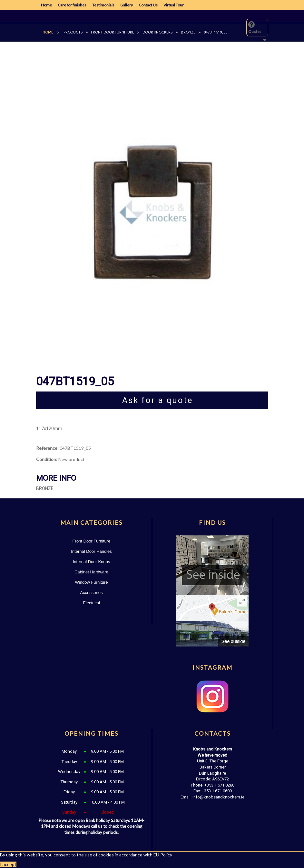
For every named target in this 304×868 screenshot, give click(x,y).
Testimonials (103, 5)
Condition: (47, 459)
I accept (8, 864)
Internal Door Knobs (92, 562)
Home (46, 5)
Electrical (91, 603)
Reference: (47, 448)
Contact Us (148, 5)
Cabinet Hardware (91, 572)
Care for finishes (72, 5)
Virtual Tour (174, 5)
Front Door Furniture (92, 541)
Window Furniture (92, 582)
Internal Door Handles (91, 551)
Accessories (91, 593)
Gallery (127, 5)
